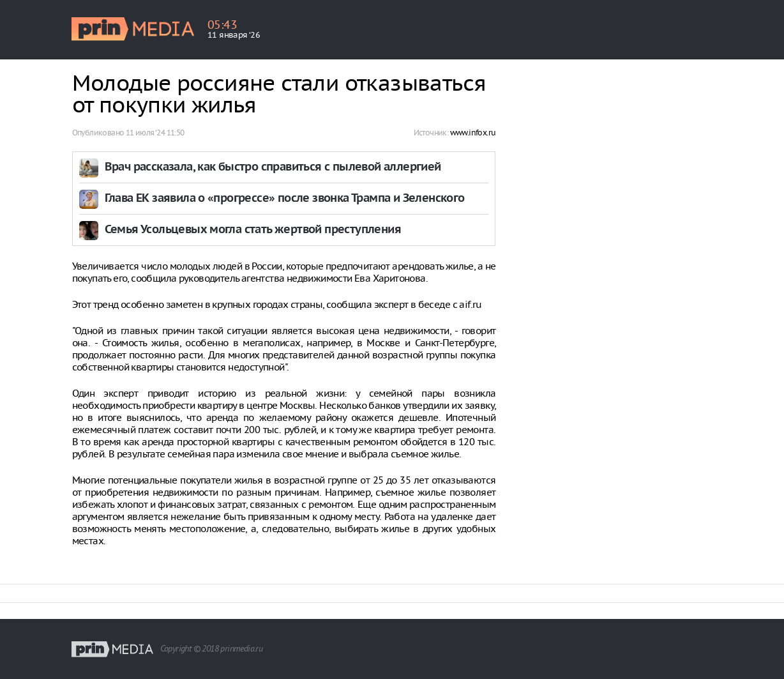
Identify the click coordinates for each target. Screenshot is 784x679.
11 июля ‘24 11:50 (155, 133)
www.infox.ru (473, 133)
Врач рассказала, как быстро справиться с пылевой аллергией (273, 168)
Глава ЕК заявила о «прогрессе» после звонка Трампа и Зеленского (285, 199)
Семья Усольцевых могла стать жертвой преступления (253, 230)
